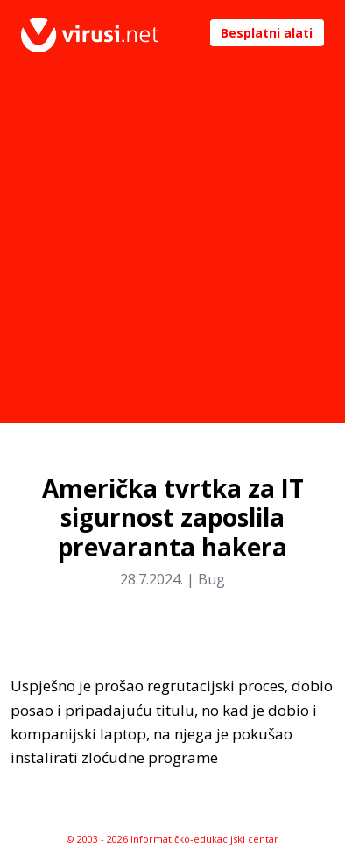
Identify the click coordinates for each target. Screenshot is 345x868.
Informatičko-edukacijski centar (204, 839)
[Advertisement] (172, 251)
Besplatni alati (267, 33)
